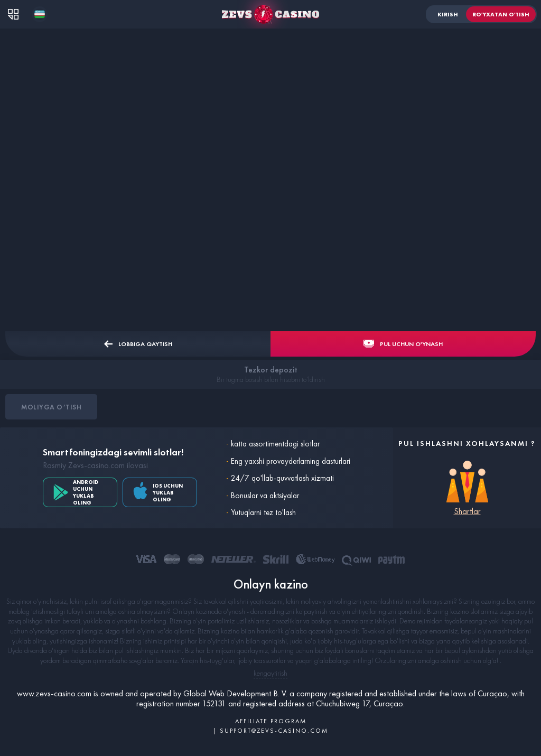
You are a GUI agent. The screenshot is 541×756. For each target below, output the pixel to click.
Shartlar (467, 511)
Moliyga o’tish (51, 407)
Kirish (448, 14)
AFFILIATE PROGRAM (271, 721)
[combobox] (40, 14)
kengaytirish (270, 673)
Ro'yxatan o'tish (501, 14)
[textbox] (40, 14)
